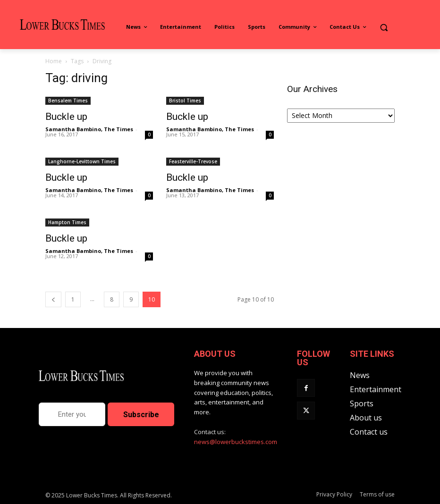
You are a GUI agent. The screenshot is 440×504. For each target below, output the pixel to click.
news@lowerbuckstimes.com (236, 442)
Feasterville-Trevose (193, 161)
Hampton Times (67, 222)
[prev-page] (53, 299)
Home (54, 61)
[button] (384, 27)
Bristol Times (185, 101)
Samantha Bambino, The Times (89, 129)
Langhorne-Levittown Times (82, 161)
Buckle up (66, 117)
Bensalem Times (68, 101)
